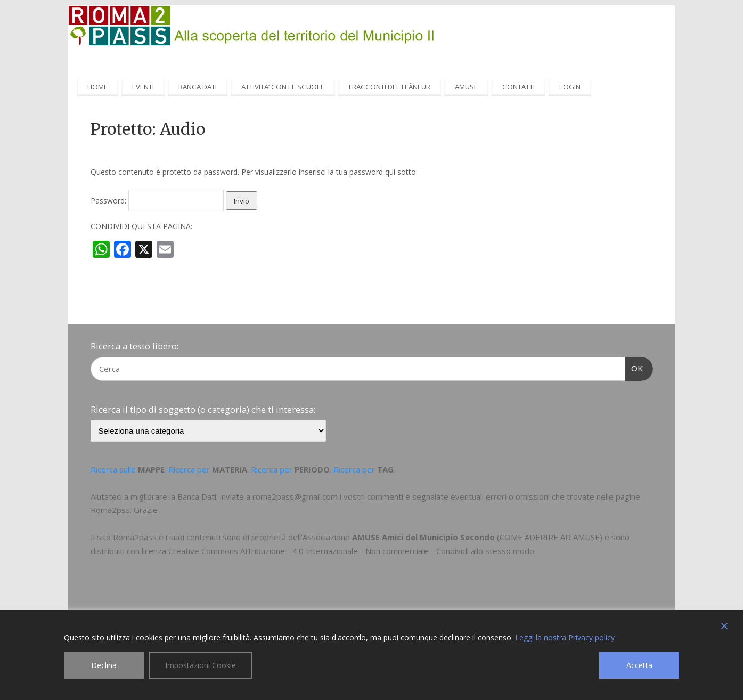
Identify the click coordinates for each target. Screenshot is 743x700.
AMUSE (466, 87)
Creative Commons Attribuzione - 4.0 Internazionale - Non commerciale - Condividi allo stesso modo (351, 551)
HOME (97, 87)
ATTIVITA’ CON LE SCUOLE (283, 87)
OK (634, 367)
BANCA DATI (198, 87)
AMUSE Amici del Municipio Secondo (423, 537)
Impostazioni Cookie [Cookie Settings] (201, 665)
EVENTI (143, 87)
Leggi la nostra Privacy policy (565, 637)
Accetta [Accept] (639, 665)
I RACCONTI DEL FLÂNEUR (390, 87)
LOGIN (570, 87)
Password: (157, 201)
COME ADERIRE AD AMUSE (550, 537)
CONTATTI (519, 87)
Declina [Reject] (104, 665)
